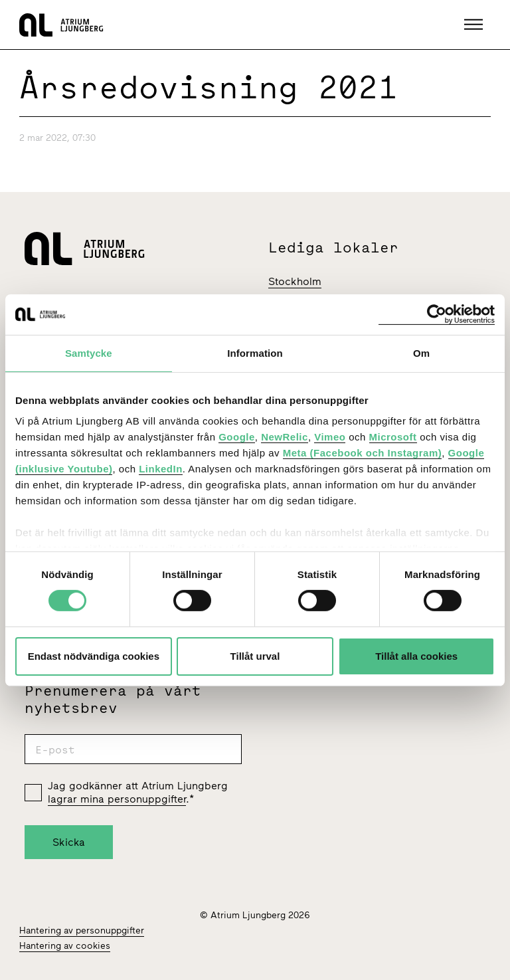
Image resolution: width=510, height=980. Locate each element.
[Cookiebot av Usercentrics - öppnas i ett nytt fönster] (437, 314)
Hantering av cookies (65, 946)
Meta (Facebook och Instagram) (363, 453)
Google (237, 437)
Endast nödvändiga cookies (94, 656)
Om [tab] (421, 352)
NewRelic (285, 437)
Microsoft (393, 437)
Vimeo (330, 437)
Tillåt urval (255, 656)
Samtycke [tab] (89, 352)
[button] (475, 25)
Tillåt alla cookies (416, 656)
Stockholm (295, 281)
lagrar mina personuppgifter (117, 799)
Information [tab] (255, 352)
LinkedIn (161, 469)
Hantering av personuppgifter (82, 931)
